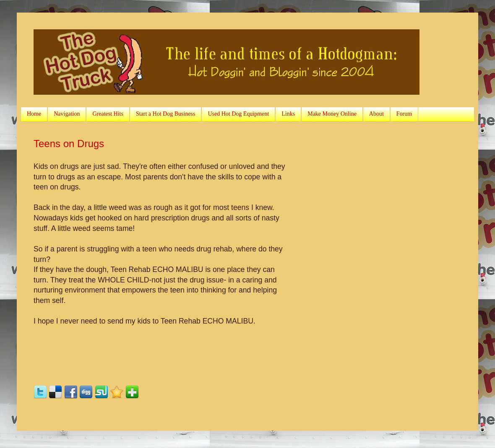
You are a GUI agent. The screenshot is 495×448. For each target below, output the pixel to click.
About (376, 114)
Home (34, 114)
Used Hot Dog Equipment (238, 114)
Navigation (67, 114)
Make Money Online (332, 114)
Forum (404, 114)
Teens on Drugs (69, 144)
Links (288, 114)
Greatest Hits (108, 114)
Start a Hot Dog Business (166, 114)
